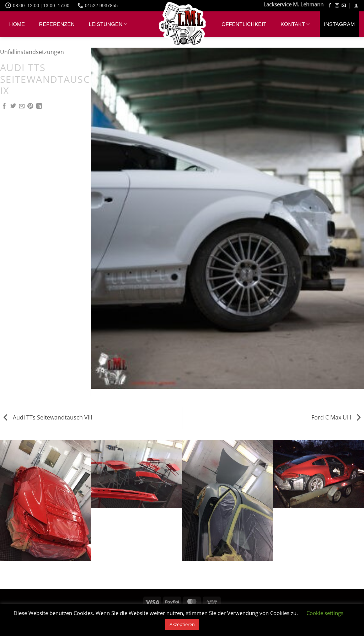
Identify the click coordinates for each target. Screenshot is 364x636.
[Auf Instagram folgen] (337, 6)
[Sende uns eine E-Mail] (344, 6)
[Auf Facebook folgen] (330, 6)
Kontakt (295, 24)
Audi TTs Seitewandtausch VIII (48, 417)
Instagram (339, 24)
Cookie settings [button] (325, 613)
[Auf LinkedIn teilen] (39, 106)
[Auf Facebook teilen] (4, 106)
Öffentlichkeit (244, 24)
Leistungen (108, 24)
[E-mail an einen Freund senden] (22, 106)
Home (17, 24)
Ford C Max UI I (336, 417)
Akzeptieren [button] (182, 624)
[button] (356, 6)
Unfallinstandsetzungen (32, 52)
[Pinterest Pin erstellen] (30, 106)
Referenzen (57, 24)
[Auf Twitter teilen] (13, 106)
